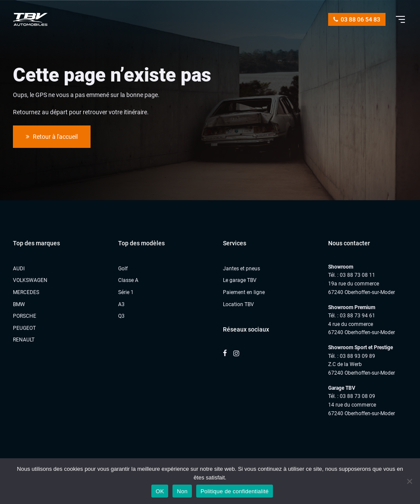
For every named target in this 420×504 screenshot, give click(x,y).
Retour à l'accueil (52, 137)
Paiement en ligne (244, 292)
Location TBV (238, 304)
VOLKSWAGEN (30, 280)
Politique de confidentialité (235, 491)
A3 (121, 304)
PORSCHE (25, 316)
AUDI (19, 269)
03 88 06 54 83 (357, 19)
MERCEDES (26, 292)
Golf (123, 269)
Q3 (121, 316)
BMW (19, 304)
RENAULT (24, 340)
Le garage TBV (240, 280)
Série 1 (126, 292)
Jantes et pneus (241, 269)
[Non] (409, 481)
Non (182, 491)
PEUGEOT (24, 328)
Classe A (128, 280)
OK (160, 491)
